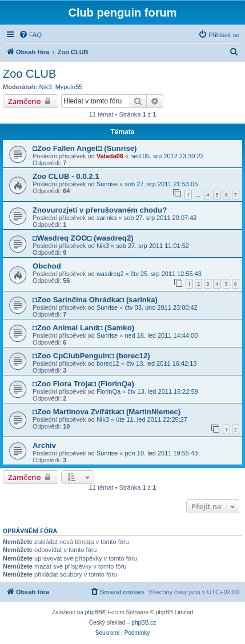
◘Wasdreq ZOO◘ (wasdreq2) (83, 238)
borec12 (108, 363)
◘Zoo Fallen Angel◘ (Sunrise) (85, 148)
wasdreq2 (110, 274)
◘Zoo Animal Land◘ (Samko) (83, 328)
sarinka (107, 218)
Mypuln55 (69, 87)
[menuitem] (30, 35)
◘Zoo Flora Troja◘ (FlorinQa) (83, 384)
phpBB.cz (144, 623)
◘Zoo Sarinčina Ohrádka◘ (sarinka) (95, 300)
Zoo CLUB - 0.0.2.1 (66, 176)
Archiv (44, 445)
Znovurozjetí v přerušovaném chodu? (100, 210)
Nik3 (46, 87)
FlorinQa (109, 391)
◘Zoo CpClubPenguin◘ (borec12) (91, 356)
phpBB (94, 612)
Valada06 (110, 156)
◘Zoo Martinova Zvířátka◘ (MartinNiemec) (107, 412)
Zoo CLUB (29, 74)
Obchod (47, 266)
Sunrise (107, 184)
